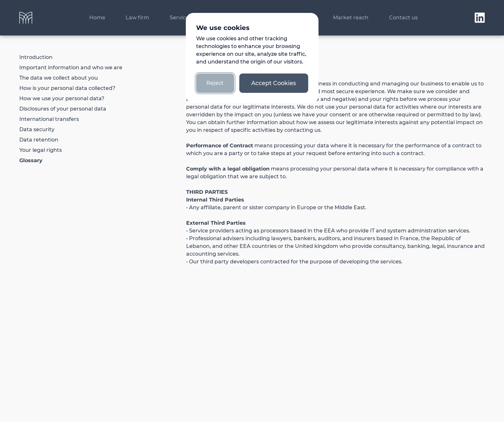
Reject (215, 83)
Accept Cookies (274, 83)
